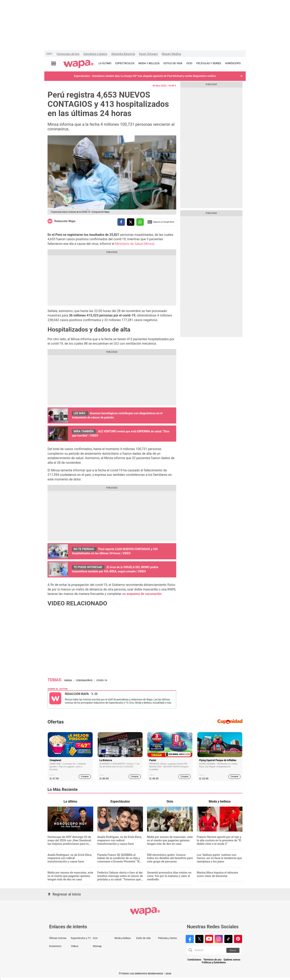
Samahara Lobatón (95, 54)
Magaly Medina (171, 54)
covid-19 (102, 680)
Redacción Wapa (65, 221)
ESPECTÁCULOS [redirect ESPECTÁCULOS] (125, 63)
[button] (241, 76)
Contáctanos (194, 960)
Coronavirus (84, 680)
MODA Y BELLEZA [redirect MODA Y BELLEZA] (149, 63)
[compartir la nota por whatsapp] (140, 222)
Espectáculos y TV (81, 938)
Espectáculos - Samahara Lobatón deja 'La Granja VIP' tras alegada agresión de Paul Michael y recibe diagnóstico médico (145, 76)
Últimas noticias (58, 938)
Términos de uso (212, 960)
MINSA (68, 680)
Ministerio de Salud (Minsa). (135, 244)
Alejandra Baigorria (123, 54)
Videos (75, 946)
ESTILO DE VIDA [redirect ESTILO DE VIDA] (173, 63)
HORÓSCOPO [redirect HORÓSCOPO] (233, 63)
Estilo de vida (143, 938)
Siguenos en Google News (161, 222)
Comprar (85, 776)
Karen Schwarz (149, 54)
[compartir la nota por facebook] (121, 222)
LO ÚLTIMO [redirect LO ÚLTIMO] (105, 63)
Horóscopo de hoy (68, 54)
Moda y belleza (123, 938)
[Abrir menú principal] (54, 63)
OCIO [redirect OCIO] (189, 63)
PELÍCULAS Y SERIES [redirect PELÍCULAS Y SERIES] (209, 63)
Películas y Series (167, 938)
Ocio (95, 938)
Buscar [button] (233, 950)
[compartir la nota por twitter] (131, 222)
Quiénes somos (232, 960)
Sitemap (97, 946)
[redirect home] (78, 64)
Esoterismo (55, 946)
